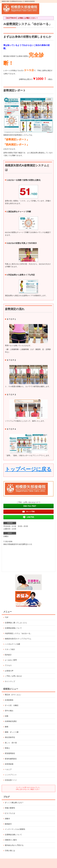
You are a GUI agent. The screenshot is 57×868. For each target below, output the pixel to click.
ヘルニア (8, 769)
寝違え (7, 748)
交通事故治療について (13, 835)
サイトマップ (10, 681)
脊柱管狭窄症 (10, 737)
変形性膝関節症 (11, 759)
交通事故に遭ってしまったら (16, 623)
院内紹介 (8, 655)
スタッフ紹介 (10, 649)
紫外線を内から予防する (14, 845)
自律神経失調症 (11, 721)
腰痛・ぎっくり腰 (12, 732)
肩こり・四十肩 (11, 743)
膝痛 (7, 727)
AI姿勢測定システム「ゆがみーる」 (18, 633)
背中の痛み (9, 711)
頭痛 (7, 716)
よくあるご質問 (11, 660)
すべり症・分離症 (12, 705)
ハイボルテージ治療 (13, 644)
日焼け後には (10, 851)
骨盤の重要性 (10, 808)
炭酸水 (7, 819)
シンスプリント (11, 775)
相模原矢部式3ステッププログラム (18, 639)
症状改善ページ (11, 780)
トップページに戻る (28, 469)
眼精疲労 (8, 824)
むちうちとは (10, 813)
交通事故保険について (13, 628)
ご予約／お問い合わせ (13, 676)
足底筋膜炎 (9, 700)
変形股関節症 (10, 753)
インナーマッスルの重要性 (16, 829)
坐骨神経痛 (9, 764)
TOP (7, 617)
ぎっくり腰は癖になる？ (14, 803)
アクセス (8, 665)
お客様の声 (9, 671)
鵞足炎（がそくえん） (13, 695)
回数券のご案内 (11, 840)
